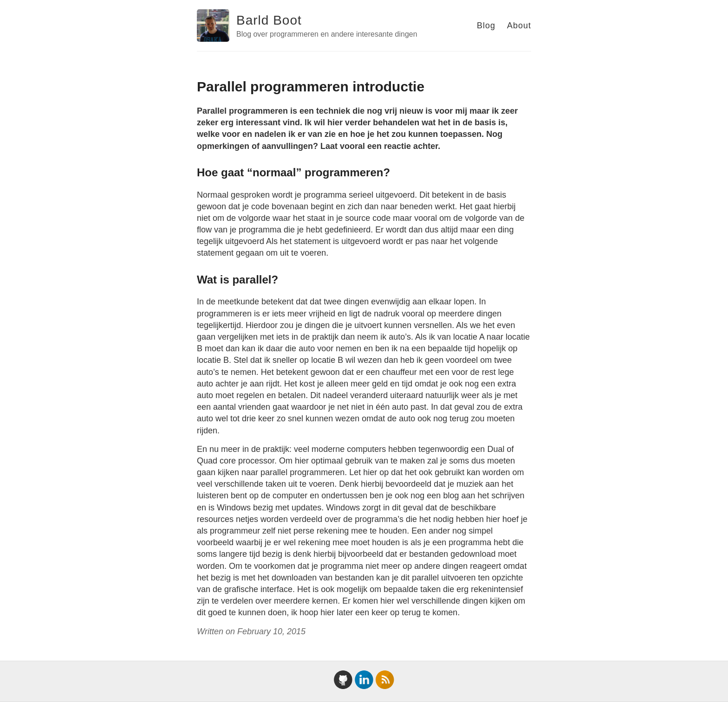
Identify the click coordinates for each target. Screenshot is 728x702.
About (519, 26)
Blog (486, 26)
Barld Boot (269, 20)
